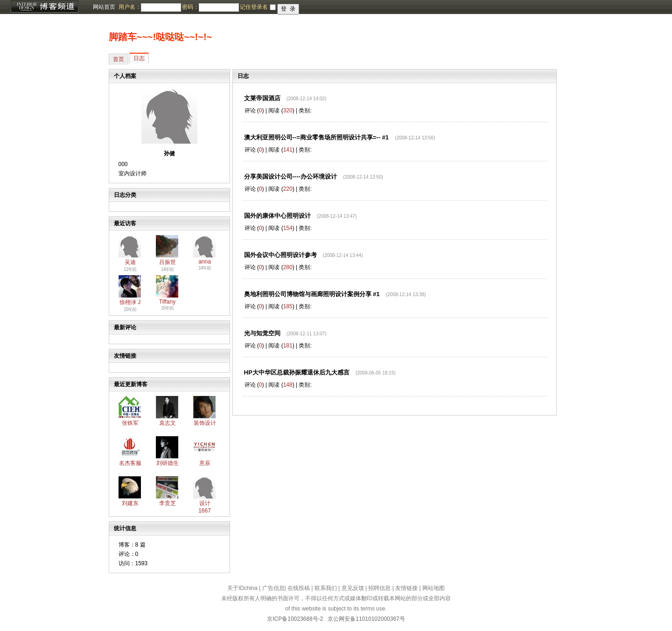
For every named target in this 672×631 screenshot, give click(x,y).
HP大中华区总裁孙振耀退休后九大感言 (297, 372)
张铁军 (130, 423)
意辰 (205, 463)
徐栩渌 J (130, 302)
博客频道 (44, 7)
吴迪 (130, 262)
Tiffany (167, 302)
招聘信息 (379, 588)
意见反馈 (353, 588)
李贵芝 (168, 503)
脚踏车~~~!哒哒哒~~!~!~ (161, 37)
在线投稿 (299, 588)
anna (205, 262)
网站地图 (434, 588)
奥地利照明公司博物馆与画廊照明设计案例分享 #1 (312, 294)
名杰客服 (130, 463)
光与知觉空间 (262, 333)
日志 (139, 58)
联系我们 (326, 588)
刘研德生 (168, 463)
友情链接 (406, 588)
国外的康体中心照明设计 (277, 216)
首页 (119, 59)
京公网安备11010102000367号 (366, 619)
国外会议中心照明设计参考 (280, 255)
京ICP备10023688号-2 (295, 619)
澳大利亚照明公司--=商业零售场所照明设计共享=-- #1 (317, 137)
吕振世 (168, 262)
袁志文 (168, 423)
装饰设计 (205, 423)
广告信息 (273, 588)
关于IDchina (242, 588)
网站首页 (104, 7)
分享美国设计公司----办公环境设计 (290, 177)
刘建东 (130, 503)
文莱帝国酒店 (262, 98)
